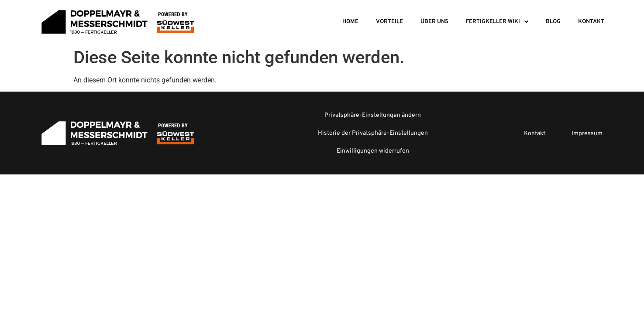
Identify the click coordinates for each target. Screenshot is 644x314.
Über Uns (434, 22)
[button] (497, 22)
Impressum (587, 134)
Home (350, 22)
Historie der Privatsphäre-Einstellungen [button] (373, 133)
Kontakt (591, 22)
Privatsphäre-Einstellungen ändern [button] (373, 115)
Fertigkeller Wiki (497, 22)
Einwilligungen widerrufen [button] (373, 151)
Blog (553, 22)
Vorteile (389, 22)
